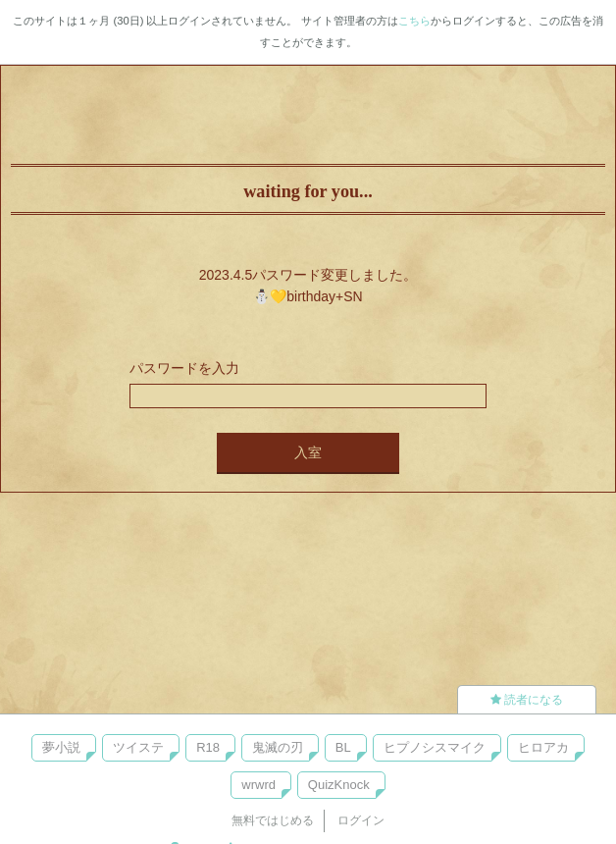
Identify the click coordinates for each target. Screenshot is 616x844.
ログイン (361, 820)
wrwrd (258, 785)
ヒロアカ (543, 747)
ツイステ (138, 747)
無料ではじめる (273, 820)
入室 (308, 452)
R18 (208, 747)
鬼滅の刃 (278, 747)
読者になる (527, 700)
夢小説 (61, 747)
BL (343, 747)
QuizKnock (339, 785)
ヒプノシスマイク (435, 747)
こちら (414, 21)
